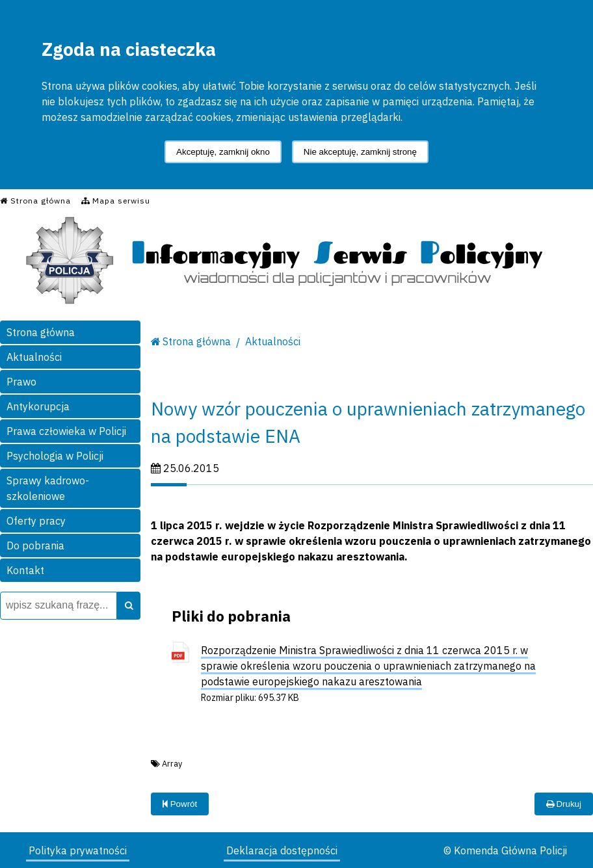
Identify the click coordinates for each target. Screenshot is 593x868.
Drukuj (564, 804)
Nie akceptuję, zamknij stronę (360, 152)
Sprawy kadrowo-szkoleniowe (48, 488)
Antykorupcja (38, 406)
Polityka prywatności (78, 850)
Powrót (180, 804)
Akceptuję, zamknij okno (223, 152)
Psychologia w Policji (55, 456)
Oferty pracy (36, 521)
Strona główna (41, 332)
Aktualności (34, 357)
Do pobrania (35, 546)
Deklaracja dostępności (282, 850)
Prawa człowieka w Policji (66, 431)
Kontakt (25, 570)
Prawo (21, 382)
